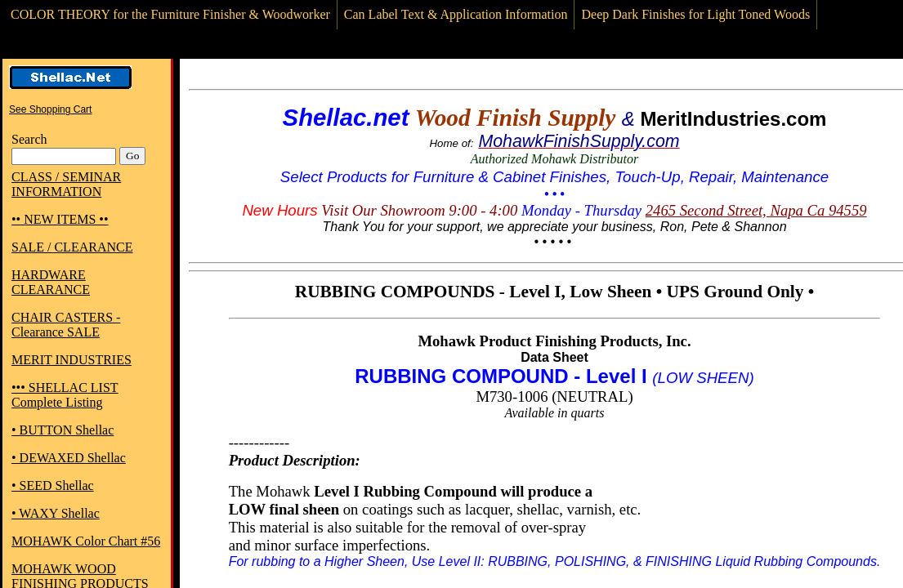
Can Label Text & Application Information (456, 14)
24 (653, 210)
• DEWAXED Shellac (69, 458)
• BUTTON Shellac (63, 430)
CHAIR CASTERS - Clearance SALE (66, 325)
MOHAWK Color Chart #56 (86, 541)
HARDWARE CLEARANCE (51, 282)
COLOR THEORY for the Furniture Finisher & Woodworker (170, 14)
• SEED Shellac (53, 486)
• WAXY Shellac (56, 513)
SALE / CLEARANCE (72, 247)
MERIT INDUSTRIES (72, 360)
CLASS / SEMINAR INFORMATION (66, 184)
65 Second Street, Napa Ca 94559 (763, 210)
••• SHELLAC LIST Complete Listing (65, 395)
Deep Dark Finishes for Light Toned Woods (695, 14)
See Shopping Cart (50, 109)
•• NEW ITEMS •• (60, 219)
